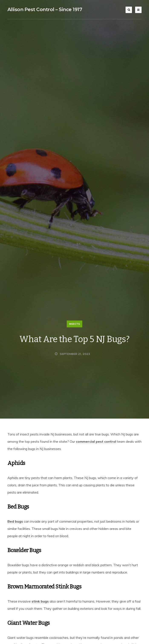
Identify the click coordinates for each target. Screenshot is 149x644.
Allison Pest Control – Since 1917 (45, 10)
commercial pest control (96, 441)
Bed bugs (15, 521)
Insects (74, 324)
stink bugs (40, 601)
